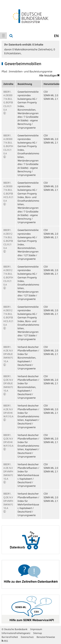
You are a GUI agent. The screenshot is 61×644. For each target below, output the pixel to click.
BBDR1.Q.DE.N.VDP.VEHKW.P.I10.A (8, 440)
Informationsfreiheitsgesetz (16, 633)
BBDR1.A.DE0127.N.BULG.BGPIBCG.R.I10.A (8, 239)
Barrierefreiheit (10, 637)
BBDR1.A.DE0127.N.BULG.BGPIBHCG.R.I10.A (8, 316)
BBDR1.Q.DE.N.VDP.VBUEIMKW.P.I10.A (8, 383)
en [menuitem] (56, 36)
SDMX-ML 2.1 (51, 99)
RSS (5, 641)
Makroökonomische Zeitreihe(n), (33, 49)
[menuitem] (3, 36)
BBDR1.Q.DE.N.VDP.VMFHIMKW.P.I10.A (8, 501)
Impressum (36, 629)
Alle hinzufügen (49, 75)
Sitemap (37, 633)
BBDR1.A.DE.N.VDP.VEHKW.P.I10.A (8, 411)
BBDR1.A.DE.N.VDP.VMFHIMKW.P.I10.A (8, 471)
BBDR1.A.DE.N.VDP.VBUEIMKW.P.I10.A (8, 354)
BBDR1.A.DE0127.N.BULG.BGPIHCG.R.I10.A (8, 276)
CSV (46, 92)
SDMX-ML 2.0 (51, 95)
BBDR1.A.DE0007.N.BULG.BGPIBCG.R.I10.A (8, 101)
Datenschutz (27, 637)
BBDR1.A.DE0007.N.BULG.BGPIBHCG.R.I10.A (8, 192)
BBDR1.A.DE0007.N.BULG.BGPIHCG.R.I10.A (8, 144)
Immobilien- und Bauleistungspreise (31, 71)
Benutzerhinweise (46, 637)
